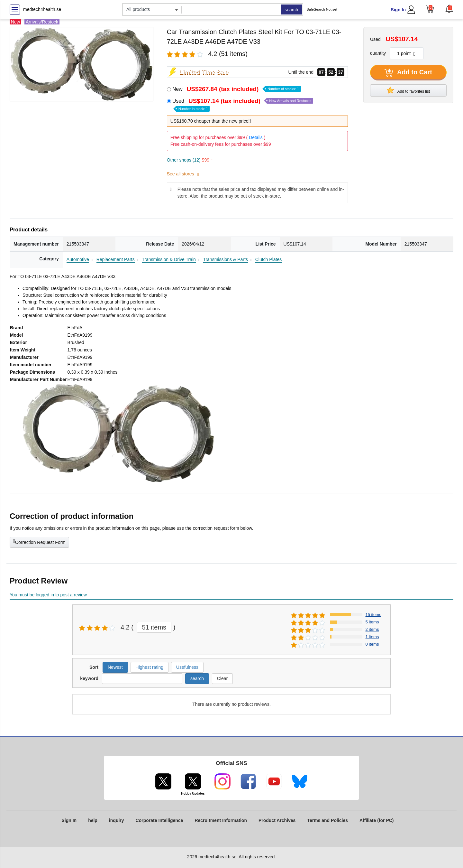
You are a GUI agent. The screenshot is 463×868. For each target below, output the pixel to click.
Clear (222, 678)
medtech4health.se (42, 9)
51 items (154, 627)
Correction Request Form (39, 542)
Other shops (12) (190, 160)
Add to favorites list (408, 90)
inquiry (117, 820)
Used (243, 104)
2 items (372, 629)
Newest (115, 667)
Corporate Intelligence (159, 820)
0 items (372, 644)
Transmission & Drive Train (169, 259)
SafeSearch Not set (322, 9)
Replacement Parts (116, 259)
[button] (449, 9)
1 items (372, 637)
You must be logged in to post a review (48, 595)
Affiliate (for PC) (377, 820)
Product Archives (277, 820)
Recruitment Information (221, 820)
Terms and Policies (327, 820)
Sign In (398, 10)
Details (256, 137)
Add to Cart (408, 73)
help (93, 820)
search (291, 10)
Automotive (78, 259)
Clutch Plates (268, 259)
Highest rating (150, 667)
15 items (373, 615)
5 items (372, 622)
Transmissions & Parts (225, 259)
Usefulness (187, 667)
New (237, 89)
